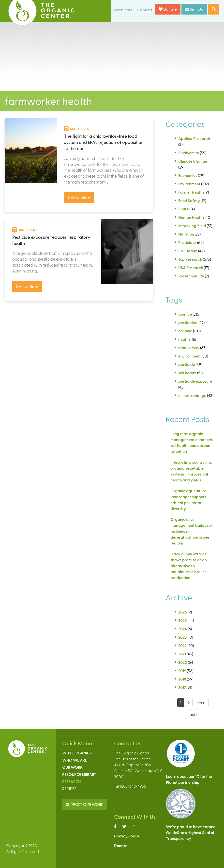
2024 (183, 629)
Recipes (69, 789)
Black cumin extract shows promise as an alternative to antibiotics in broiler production (189, 566)
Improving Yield (192, 226)
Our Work (72, 767)
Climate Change (193, 161)
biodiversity (189, 348)
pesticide (187, 364)
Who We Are (75, 760)
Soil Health (188, 251)
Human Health (191, 217)
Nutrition (186, 234)
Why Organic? (77, 753)
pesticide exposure (195, 381)
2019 (182, 671)
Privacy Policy (127, 836)
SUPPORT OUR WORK (85, 804)
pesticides (187, 322)
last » (193, 714)
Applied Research (194, 138)
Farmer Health (191, 192)
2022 (182, 645)
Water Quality (191, 276)
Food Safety (189, 200)
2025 (183, 620)
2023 (182, 637)
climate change (192, 395)
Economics (188, 175)
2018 (182, 679)
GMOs (184, 209)
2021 (182, 654)
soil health (187, 373)
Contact (145, 10)
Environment (189, 184)
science (185, 314)
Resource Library (79, 774)
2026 (183, 612)
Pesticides (187, 242)
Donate (168, 9)
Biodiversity (189, 153)
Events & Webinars (116, 10)
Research (72, 781)
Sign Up (194, 9)
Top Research (190, 259)
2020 (183, 662)
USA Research (191, 267)
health (184, 339)
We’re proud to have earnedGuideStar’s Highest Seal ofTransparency (191, 832)
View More (79, 197)
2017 (182, 687)
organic (185, 331)
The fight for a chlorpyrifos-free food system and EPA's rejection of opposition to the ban (104, 142)
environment (189, 356)
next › (201, 703)
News (89, 10)
